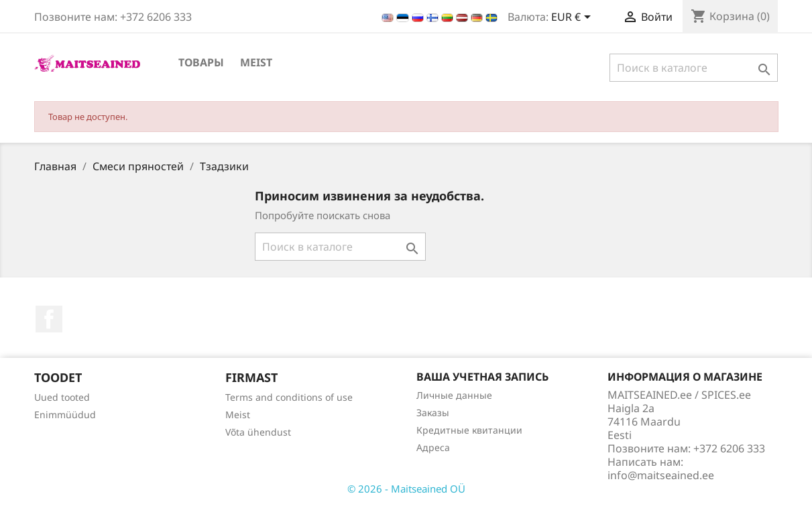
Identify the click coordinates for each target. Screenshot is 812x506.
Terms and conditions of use (289, 397)
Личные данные (454, 395)
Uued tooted (62, 397)
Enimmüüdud (65, 415)
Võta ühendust (258, 432)
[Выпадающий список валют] (573, 18)
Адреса (433, 447)
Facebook (49, 319)
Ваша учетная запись (482, 377)
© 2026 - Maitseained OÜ (406, 489)
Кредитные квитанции (469, 430)
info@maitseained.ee (661, 475)
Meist (256, 62)
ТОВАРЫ (201, 62)
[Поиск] (694, 68)
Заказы (433, 413)
